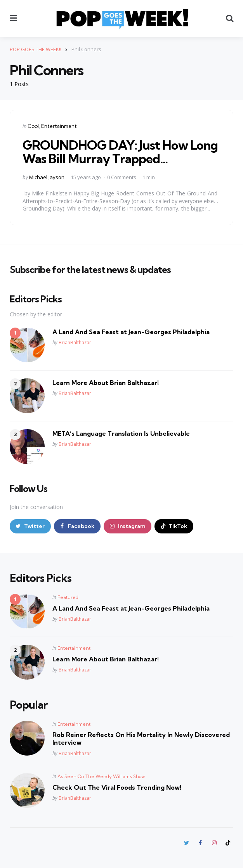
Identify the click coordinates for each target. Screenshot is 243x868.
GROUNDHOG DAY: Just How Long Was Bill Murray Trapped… (120, 152)
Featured (68, 597)
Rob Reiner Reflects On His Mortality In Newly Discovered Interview (141, 739)
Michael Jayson (47, 177)
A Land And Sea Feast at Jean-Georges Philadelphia (131, 332)
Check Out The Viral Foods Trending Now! (117, 787)
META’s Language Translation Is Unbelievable (121, 433)
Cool (33, 126)
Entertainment (59, 126)
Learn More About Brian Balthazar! (106, 383)
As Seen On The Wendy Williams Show (101, 776)
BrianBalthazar (75, 343)
